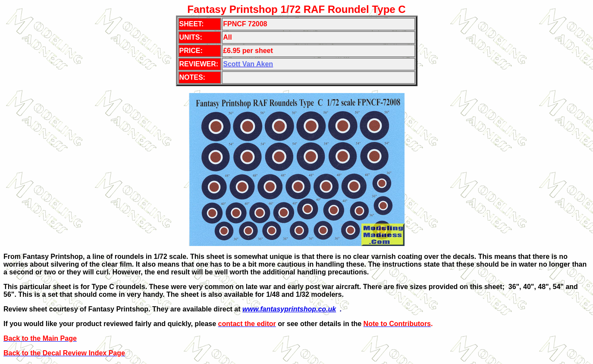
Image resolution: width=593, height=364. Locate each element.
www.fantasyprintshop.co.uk (289, 309)
